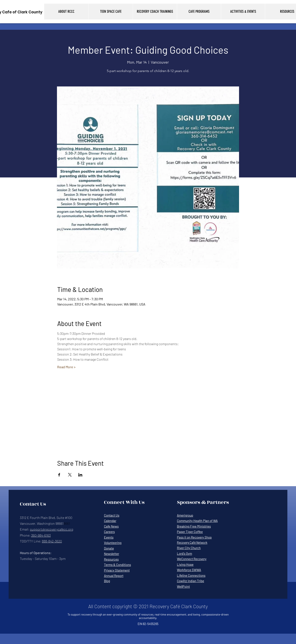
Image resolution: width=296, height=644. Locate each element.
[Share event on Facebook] (59, 475)
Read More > (66, 367)
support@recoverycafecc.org (52, 529)
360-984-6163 (41, 535)
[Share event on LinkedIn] (80, 475)
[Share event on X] (70, 475)
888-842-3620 (52, 541)
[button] (66, 12)
